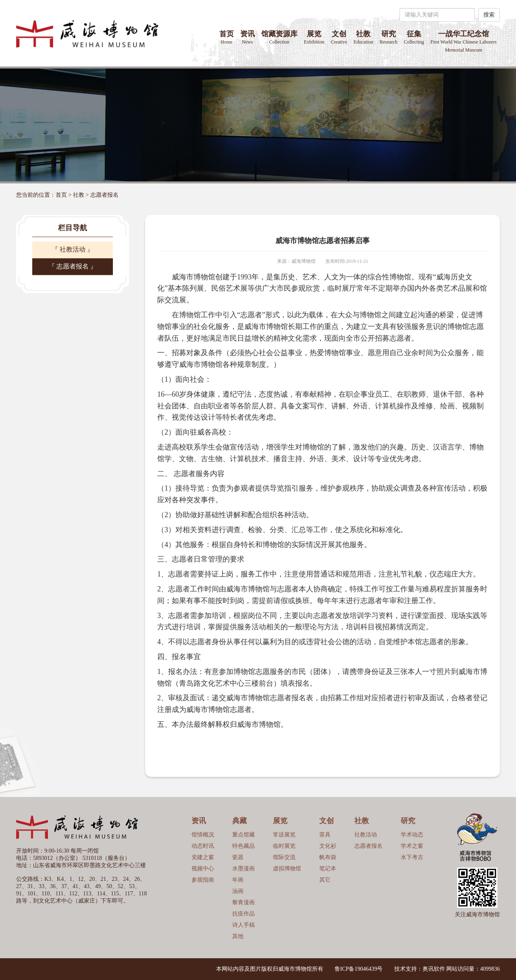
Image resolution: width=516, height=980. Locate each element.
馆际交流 (284, 857)
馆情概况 (203, 835)
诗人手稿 (243, 925)
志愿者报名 (104, 195)
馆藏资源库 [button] (279, 37)
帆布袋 (328, 857)
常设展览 (284, 835)
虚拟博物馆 (287, 869)
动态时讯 (203, 846)
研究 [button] (389, 37)
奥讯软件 (434, 969)
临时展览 (284, 846)
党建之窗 (203, 857)
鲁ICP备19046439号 (359, 969)
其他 (238, 936)
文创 (339, 37)
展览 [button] (314, 37)
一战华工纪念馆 (464, 41)
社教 (79, 195)
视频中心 (203, 869)
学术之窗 (412, 846)
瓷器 (238, 857)
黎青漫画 (243, 902)
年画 (238, 880)
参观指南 (203, 880)
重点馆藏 (243, 835)
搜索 (489, 15)
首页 (227, 37)
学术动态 (412, 835)
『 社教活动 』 (73, 249)
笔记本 (328, 869)
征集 (414, 37)
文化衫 (328, 846)
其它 (325, 880)
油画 (238, 891)
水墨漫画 (243, 869)
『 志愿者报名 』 (73, 266)
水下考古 (412, 857)
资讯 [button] (248, 37)
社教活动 (366, 835)
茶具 (325, 835)
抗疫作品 (243, 914)
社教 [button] (363, 37)
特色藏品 (243, 846)
